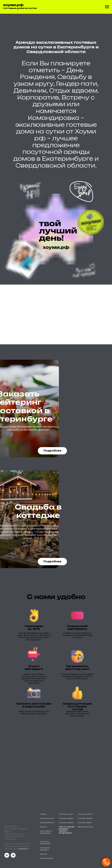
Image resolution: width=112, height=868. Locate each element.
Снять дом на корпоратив (45, 849)
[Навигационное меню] (107, 7)
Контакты (44, 827)
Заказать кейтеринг (47, 823)
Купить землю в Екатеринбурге (46, 832)
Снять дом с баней (47, 858)
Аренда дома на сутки (86, 827)
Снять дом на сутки (47, 818)
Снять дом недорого (85, 823)
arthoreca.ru (23, 849)
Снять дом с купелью (85, 814)
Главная (43, 814)
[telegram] (13, 857)
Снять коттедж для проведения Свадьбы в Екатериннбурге (67, 830)
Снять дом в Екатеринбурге (45, 842)
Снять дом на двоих (66, 818)
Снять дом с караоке (66, 823)
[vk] (7, 857)
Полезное (44, 854)
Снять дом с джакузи (85, 818)
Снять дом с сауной (66, 814)
